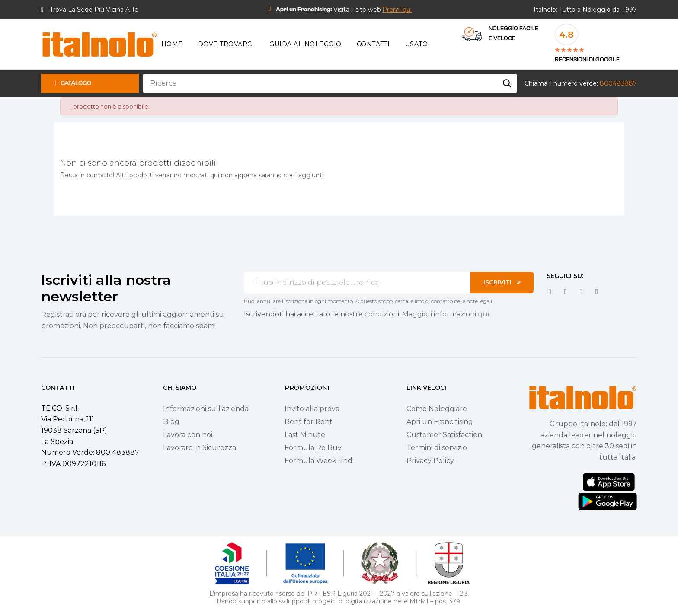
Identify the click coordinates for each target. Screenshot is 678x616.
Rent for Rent (309, 422)
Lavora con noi (188, 435)
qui (483, 314)
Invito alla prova (312, 409)
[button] (397, 10)
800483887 (618, 83)
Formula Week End (318, 461)
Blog (171, 422)
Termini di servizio (437, 448)
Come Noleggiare (437, 409)
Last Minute (305, 435)
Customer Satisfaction (444, 435)
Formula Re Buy (313, 448)
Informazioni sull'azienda (206, 409)
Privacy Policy (430, 461)
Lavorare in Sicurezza (200, 448)
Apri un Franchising (440, 422)
